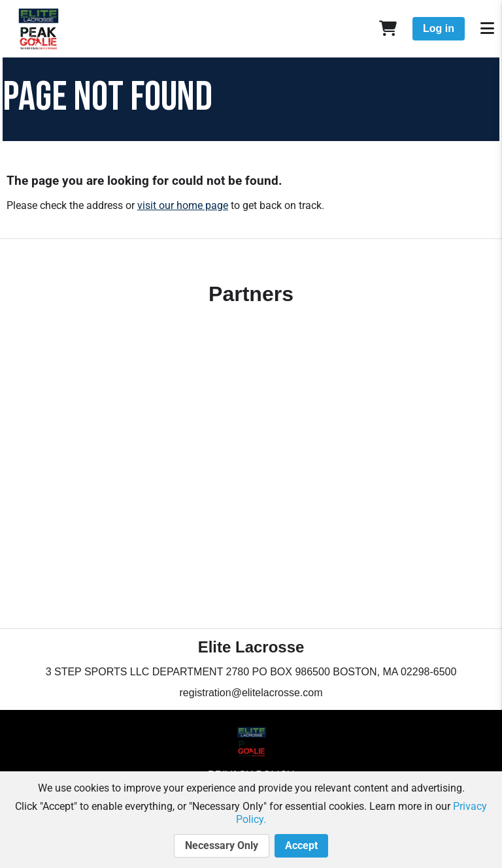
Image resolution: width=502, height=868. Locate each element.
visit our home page (183, 205)
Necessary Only (222, 846)
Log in (439, 28)
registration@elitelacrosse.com (251, 693)
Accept (301, 846)
